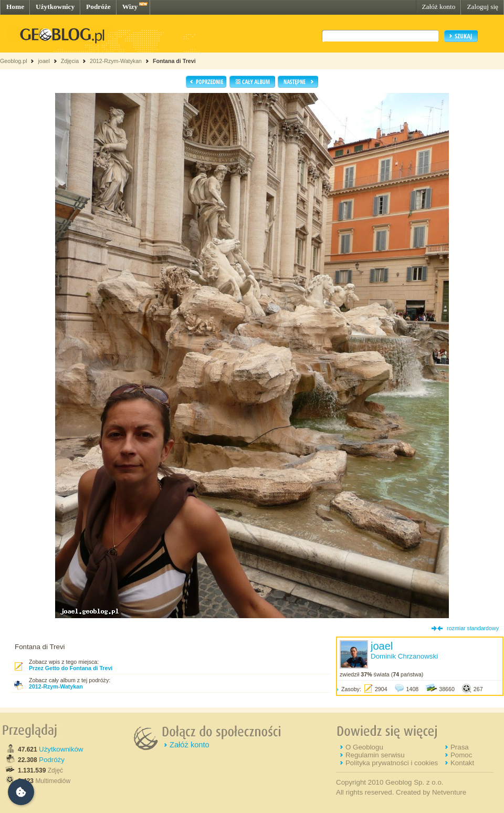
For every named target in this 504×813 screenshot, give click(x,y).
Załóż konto (438, 7)
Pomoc (461, 755)
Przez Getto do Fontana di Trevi (71, 668)
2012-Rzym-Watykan (116, 61)
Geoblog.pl (14, 61)
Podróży (52, 760)
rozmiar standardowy (473, 628)
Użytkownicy (55, 7)
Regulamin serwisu (375, 755)
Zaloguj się (482, 7)
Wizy (130, 7)
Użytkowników (61, 749)
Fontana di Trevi (174, 61)
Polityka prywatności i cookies (392, 763)
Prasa (460, 747)
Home (15, 7)
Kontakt (462, 763)
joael (44, 61)
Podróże (98, 7)
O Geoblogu (364, 747)
